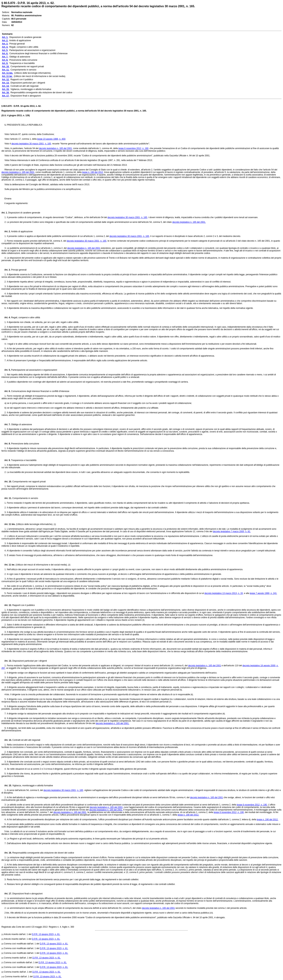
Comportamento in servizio (25, 498)
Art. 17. (7, 894)
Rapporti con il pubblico (23, 605)
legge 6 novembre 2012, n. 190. (252, 805)
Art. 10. (7, 482)
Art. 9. (6, 460)
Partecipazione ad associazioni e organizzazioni (34, 370)
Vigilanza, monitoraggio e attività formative (32, 786)
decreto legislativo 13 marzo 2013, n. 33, (224, 593)
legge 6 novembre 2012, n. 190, (134, 148)
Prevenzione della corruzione (25, 444)
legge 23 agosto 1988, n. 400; (52, 139)
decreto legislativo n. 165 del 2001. (189, 222)
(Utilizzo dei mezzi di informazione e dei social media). (42, 565)
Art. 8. (6, 444)
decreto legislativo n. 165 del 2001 (84, 248)
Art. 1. (5, 213)
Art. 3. (6, 270)
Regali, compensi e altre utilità (25, 318)
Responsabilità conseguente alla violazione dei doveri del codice (43, 853)
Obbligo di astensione (21, 424)
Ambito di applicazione (22, 231)
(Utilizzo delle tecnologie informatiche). (35, 524)
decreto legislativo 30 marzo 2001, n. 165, (31, 144)
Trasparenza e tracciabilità (23, 460)
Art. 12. (7, 605)
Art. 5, (6, 370)
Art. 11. (7, 498)
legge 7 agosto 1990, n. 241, (264, 593)
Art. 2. (6, 231)
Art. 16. (7, 853)
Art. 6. (6, 391)
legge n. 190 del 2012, (93, 172)
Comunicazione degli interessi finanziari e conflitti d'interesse (40, 391)
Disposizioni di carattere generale (24, 213)
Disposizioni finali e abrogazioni (27, 894)
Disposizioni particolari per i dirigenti (29, 661)
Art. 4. (6, 318)
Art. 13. (7, 661)
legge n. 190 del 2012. (188, 815)
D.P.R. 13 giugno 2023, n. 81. (46, 934)
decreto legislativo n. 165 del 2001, (56, 148)
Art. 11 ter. (8, 565)
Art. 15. (7, 786)
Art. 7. (6, 424)
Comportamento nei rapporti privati (29, 482)
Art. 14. (7, 740)
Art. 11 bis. (8, 524)
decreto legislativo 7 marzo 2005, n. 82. (232, 531)
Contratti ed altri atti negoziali (26, 740)
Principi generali (18, 270)
